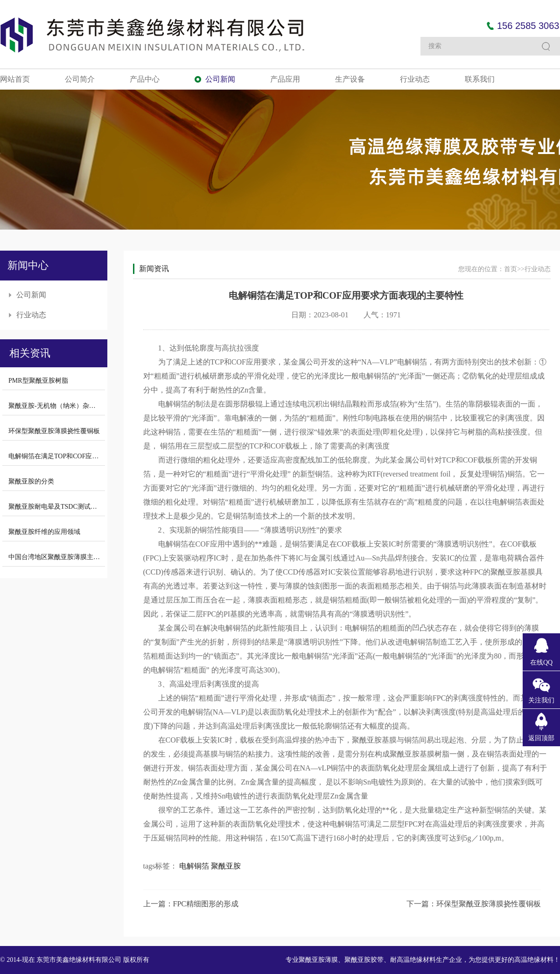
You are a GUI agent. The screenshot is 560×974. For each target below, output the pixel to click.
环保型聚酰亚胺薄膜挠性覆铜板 (54, 431)
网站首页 (15, 79)
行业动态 (415, 79)
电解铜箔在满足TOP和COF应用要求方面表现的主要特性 (89, 456)
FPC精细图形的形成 (206, 904)
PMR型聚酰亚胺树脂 (38, 381)
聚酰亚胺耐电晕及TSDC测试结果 (56, 507)
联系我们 (480, 79)
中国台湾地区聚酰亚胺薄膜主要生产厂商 (67, 557)
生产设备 (350, 79)
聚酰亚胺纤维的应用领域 (44, 532)
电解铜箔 (194, 866)
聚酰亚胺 (226, 866)
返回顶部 (541, 738)
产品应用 (285, 79)
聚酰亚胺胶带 (364, 960)
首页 (511, 269)
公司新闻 (220, 79)
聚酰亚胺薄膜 (318, 960)
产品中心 (145, 79)
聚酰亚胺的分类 (31, 481)
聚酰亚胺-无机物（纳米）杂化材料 (59, 406)
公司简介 (80, 79)
